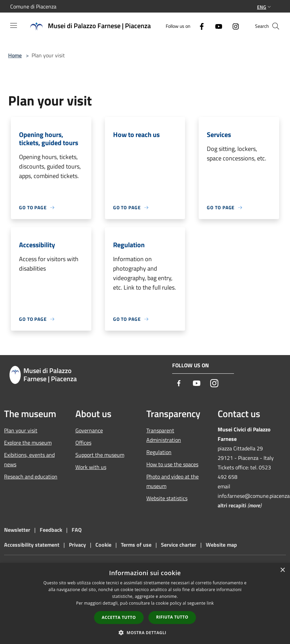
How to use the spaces (172, 464)
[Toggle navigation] (14, 25)
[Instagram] (233, 26)
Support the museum (100, 455)
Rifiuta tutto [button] (172, 617)
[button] (145, 632)
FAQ (77, 530)
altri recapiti (232, 505)
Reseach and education (31, 476)
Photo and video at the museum (173, 481)
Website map (221, 545)
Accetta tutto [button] (119, 617)
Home (15, 55)
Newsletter (17, 530)
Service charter (179, 545)
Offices (83, 443)
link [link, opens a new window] (210, 603)
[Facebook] (199, 26)
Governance (89, 430)
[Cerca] (276, 26)
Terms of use (136, 545)
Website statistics (167, 498)
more (255, 505)
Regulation (159, 452)
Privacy (77, 545)
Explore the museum (28, 443)
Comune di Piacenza (33, 6)
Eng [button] (265, 7)
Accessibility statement (32, 545)
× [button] (282, 570)
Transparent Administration (164, 435)
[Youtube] (216, 26)
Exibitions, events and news (29, 460)
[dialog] (145, 603)
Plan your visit (21, 430)
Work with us (91, 467)
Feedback (52, 530)
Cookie (103, 545)
